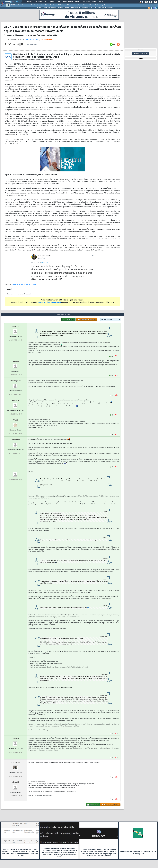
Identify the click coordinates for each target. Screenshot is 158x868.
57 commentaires (47, 40)
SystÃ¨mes (105, 5)
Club (101, 2)
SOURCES (85, 8)
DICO (104, 8)
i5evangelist (16, 381)
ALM (42, 5)
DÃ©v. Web (61, 5)
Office (90, 5)
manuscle (15, 762)
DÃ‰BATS (93, 8)
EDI (68, 5)
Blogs (52, 2)
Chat (59, 2)
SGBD (85, 5)
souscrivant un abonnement (50, 302)
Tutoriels (38, 2)
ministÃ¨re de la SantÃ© (27, 285)
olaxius (16, 326)
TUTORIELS (39, 8)
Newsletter (68, 2)
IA (37, 5)
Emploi (78, 2)
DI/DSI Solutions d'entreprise (20, 5)
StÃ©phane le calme (31, 39)
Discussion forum (141, 54)
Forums (29, 2)
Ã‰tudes (86, 2)
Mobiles (97, 5)
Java (54, 5)
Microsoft (48, 5)
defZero (16, 400)
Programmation (76, 5)
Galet (15, 420)
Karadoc (15, 361)
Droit (94, 2)
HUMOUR (110, 8)
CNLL (14, 285)
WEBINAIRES (52, 8)
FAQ (46, 2)
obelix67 (15, 738)
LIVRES (60, 8)
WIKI (99, 8)
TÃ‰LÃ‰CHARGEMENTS (72, 8)
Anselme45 (16, 440)
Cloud (33, 5)
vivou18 (16, 782)
